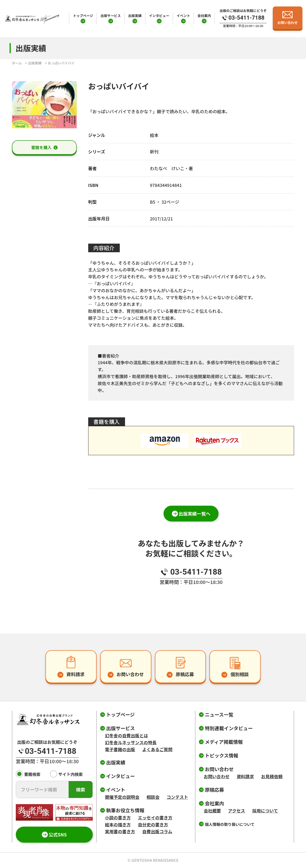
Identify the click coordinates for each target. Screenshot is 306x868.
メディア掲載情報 (224, 742)
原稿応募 (214, 790)
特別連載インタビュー (229, 728)
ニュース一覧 (219, 714)
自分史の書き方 (153, 824)
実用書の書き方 (120, 831)
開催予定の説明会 (122, 797)
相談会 (153, 797)
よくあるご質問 (157, 749)
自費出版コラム (157, 831)
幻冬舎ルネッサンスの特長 (131, 742)
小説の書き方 (118, 818)
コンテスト (177, 797)
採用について (265, 811)
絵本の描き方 (118, 824)
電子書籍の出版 (120, 749)
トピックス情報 (221, 755)
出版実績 (135, 16)
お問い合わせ (217, 776)
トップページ (83, 16)
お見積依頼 (272, 776)
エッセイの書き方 (155, 818)
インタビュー (159, 16)
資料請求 (245, 776)
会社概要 (212, 811)
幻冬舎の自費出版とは (126, 735)
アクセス (237, 811)
